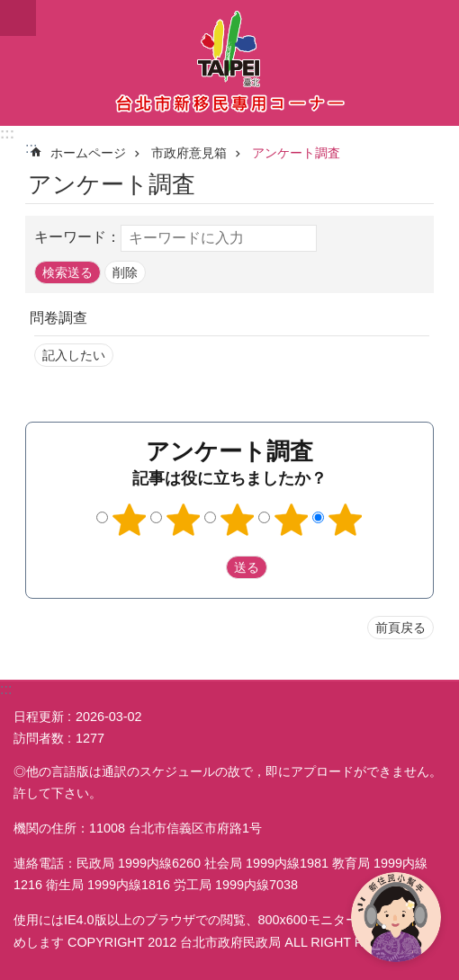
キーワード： (77, 237)
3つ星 (238, 520)
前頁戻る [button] (400, 628)
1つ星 (130, 520)
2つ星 (184, 520)
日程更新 (39, 717)
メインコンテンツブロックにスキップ (9, 9)
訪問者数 (39, 738)
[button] (67, 272)
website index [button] (18, 18)
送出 (209, 567)
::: (7, 134)
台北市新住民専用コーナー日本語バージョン (229, 63)
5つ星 (346, 520)
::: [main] (31, 148)
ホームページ (88, 153)
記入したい (74, 355)
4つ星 (292, 520)
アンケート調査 (296, 153)
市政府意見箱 (189, 153)
